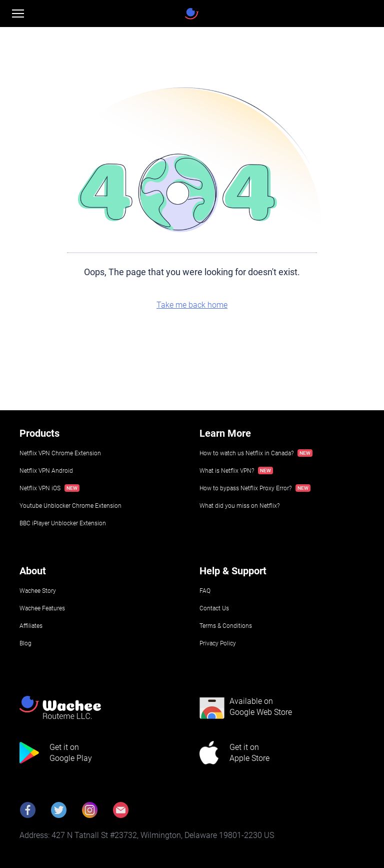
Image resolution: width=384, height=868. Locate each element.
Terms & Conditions (226, 626)
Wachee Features (42, 608)
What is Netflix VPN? (227, 471)
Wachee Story (38, 591)
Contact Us (214, 608)
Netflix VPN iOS (40, 488)
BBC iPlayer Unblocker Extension (63, 523)
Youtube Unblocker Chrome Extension (70, 506)
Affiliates (31, 626)
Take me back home (192, 305)
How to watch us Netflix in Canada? (246, 453)
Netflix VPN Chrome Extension (60, 453)
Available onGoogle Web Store (261, 707)
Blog (25, 643)
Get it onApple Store (249, 753)
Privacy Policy (218, 643)
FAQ (205, 591)
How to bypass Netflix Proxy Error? (245, 488)
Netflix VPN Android (46, 471)
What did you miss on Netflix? (239, 506)
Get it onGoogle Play (71, 753)
